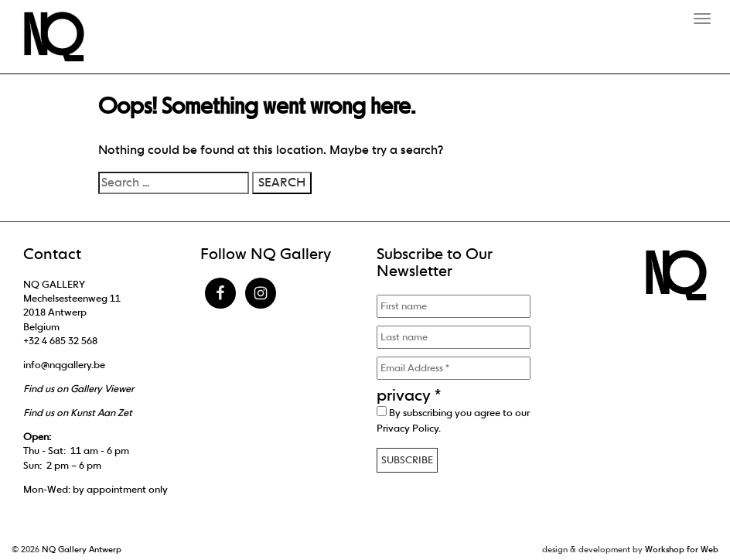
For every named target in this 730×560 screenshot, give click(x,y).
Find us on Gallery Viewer (78, 389)
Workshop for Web (682, 549)
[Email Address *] (454, 368)
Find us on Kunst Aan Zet (78, 413)
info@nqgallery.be (64, 365)
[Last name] (454, 337)
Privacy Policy (408, 428)
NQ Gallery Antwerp (82, 549)
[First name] (454, 306)
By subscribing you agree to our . (453, 420)
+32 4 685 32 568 (60, 341)
